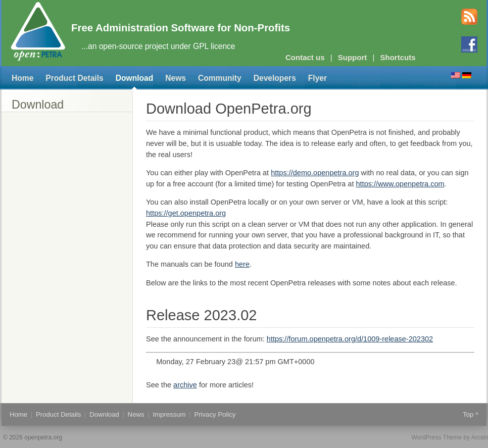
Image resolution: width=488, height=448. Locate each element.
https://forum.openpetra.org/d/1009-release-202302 (350, 339)
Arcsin (480, 437)
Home (22, 78)
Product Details (74, 78)
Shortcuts (398, 57)
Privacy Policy (215, 414)
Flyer (318, 78)
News (176, 78)
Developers (275, 78)
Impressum (169, 414)
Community (220, 78)
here (242, 264)
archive (185, 385)
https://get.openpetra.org (186, 213)
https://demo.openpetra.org (315, 173)
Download (135, 78)
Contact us (305, 57)
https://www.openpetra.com (400, 184)
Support (353, 57)
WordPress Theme (436, 437)
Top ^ (471, 414)
